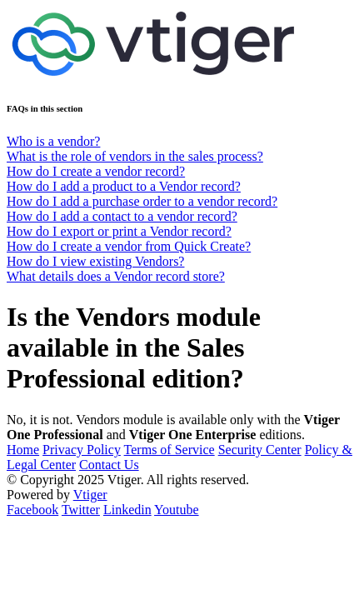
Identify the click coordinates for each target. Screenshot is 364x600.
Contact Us (109, 465)
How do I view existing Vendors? (95, 261)
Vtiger (90, 495)
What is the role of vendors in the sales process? (135, 156)
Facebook (32, 510)
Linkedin (127, 510)
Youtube (177, 510)
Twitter (81, 510)
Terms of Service (170, 450)
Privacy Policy (82, 450)
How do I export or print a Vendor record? (119, 231)
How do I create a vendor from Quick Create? (129, 246)
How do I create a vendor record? (96, 171)
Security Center (260, 450)
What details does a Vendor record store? (116, 276)
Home (23, 450)
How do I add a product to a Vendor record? (124, 186)
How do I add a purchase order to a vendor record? (142, 201)
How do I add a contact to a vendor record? (122, 216)
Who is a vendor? (53, 141)
